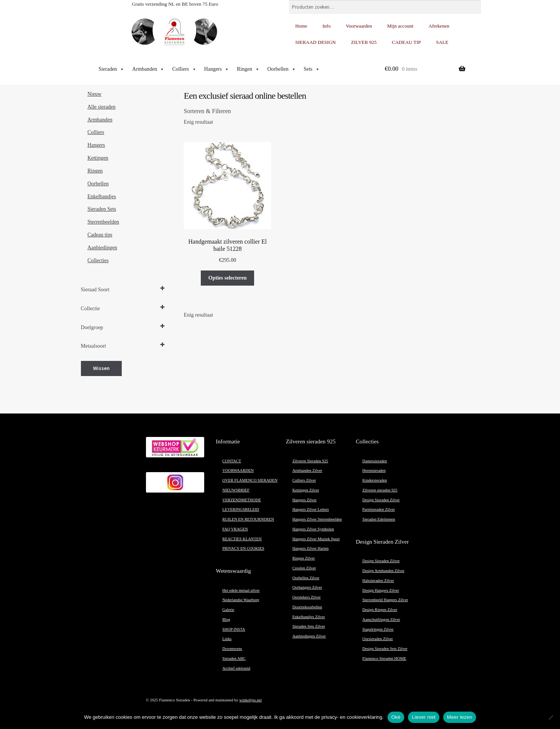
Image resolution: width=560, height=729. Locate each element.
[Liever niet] (551, 717)
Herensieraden (374, 470)
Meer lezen (460, 717)
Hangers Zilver (304, 500)
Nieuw (94, 94)
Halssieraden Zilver (378, 581)
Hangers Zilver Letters (310, 509)
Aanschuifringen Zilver (381, 619)
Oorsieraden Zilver (378, 639)
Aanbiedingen (102, 248)
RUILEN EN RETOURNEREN (248, 519)
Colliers (184, 69)
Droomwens (232, 649)
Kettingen (98, 158)
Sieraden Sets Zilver (309, 626)
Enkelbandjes (102, 197)
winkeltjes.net (251, 700)
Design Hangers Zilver (381, 590)
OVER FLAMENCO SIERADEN (250, 480)
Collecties (98, 260)
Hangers (217, 69)
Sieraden (111, 69)
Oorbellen (282, 69)
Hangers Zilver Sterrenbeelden (317, 519)
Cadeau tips (100, 235)
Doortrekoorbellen (307, 607)
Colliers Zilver (304, 480)
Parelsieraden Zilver (379, 509)
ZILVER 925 (364, 42)
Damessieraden (375, 461)
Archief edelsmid (236, 668)
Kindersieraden (375, 480)
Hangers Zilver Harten (310, 548)
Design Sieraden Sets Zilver (385, 649)
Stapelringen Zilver (378, 629)
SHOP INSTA (234, 629)
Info (327, 26)
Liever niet (424, 717)
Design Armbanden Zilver (383, 571)
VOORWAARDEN (238, 470)
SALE (442, 42)
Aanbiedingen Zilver (309, 636)
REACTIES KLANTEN (242, 539)
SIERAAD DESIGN (316, 42)
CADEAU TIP (406, 42)
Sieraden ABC (234, 658)
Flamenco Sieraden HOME (384, 658)
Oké (396, 717)
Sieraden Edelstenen (379, 519)
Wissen (101, 368)
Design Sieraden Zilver (381, 500)
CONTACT (232, 461)
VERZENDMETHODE (242, 500)
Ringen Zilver (303, 558)
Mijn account (400, 26)
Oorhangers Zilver (307, 587)
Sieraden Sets (102, 209)
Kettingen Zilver (306, 490)
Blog (226, 619)
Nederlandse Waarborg (241, 600)
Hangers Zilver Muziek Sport (316, 539)
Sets (312, 69)
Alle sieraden (101, 107)
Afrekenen (439, 26)
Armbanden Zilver (307, 470)
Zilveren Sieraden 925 (310, 461)
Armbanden (148, 69)
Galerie (228, 610)
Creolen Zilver (304, 568)
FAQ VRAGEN (235, 529)
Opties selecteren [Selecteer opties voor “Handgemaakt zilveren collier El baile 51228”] (227, 278)
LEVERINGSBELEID (241, 509)
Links (227, 639)
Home (301, 26)
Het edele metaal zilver (241, 590)
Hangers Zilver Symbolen (313, 529)
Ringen (248, 69)
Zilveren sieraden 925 (380, 490)
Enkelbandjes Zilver (309, 617)
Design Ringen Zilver (380, 610)
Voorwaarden (359, 26)
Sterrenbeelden (103, 222)
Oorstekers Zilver (306, 597)
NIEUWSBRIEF (236, 490)
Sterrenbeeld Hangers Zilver (385, 600)
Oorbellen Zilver (306, 578)
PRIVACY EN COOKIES (243, 548)
